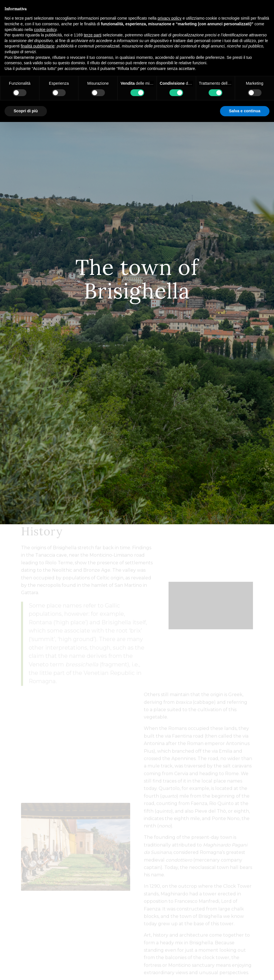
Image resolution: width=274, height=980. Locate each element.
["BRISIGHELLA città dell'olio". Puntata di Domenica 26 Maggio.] (211, 619)
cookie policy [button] (45, 30)
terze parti (93, 35)
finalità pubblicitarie (38, 46)
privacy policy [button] (170, 18)
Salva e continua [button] (245, 111)
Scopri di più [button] (26, 111)
